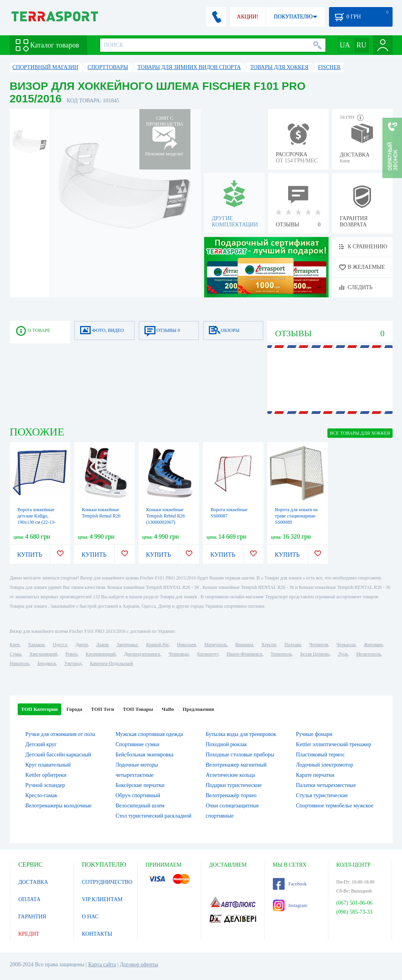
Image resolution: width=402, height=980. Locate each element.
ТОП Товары (138, 709)
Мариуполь (216, 645)
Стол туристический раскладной (153, 816)
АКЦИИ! (247, 17)
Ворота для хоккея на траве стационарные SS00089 (297, 516)
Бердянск (47, 663)
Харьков (36, 645)
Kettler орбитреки (46, 775)
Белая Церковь (315, 654)
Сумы (16, 654)
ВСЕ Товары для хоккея (360, 433)
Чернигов (319, 645)
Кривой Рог (157, 645)
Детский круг (41, 744)
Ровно (71, 654)
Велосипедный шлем (140, 806)
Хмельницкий (43, 654)
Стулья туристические (322, 795)
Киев (15, 645)
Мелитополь (368, 654)
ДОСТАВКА (33, 882)
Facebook (290, 884)
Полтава (293, 645)
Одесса (60, 645)
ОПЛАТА (30, 899)
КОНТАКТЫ (97, 934)
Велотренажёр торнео (231, 795)
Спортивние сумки (137, 744)
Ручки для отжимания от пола (60, 734)
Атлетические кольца (230, 775)
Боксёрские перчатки (140, 785)
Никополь (20, 663)
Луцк (343, 654)
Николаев (186, 645)
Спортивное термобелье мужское (335, 806)
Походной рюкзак (226, 744)
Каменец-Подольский (111, 663)
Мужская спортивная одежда (149, 734)
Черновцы (179, 654)
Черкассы (346, 645)
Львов (102, 645)
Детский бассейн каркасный (58, 755)
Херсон (269, 645)
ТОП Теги (102, 709)
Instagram (290, 905)
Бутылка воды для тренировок (241, 734)
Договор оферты (139, 965)
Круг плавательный (48, 765)
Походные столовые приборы (240, 755)
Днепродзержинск (142, 654)
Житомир (373, 645)
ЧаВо (168, 709)
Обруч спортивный (138, 795)
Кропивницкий (100, 654)
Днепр (82, 645)
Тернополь (281, 654)
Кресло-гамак (42, 795)
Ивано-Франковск (244, 654)
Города (74, 709)
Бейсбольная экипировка (144, 755)
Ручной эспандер (45, 785)
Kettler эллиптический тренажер (334, 744)
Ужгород (73, 663)
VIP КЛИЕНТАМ (102, 899)
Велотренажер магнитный (236, 765)
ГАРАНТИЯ (32, 917)
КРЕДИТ (29, 934)
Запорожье (127, 645)
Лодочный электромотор (325, 765)
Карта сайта (102, 965)
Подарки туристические (234, 785)
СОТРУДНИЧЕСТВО (107, 882)
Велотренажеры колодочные (59, 806)
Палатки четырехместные (326, 785)
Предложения (198, 709)
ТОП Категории (40, 709)
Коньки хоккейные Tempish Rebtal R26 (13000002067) (166, 516)
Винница (244, 645)
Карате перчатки (315, 775)
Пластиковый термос (321, 755)
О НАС (90, 917)
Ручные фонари (314, 734)
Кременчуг (208, 654)
